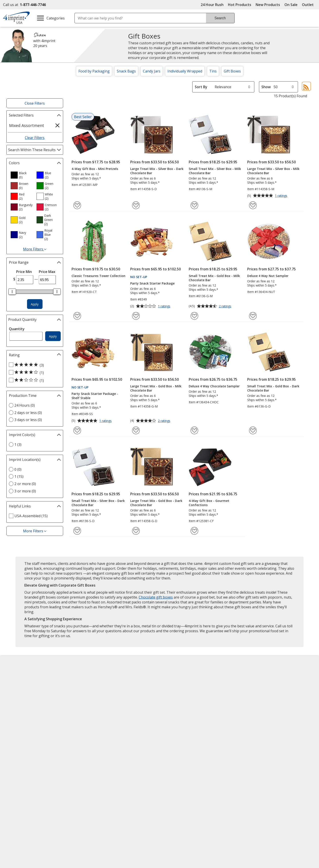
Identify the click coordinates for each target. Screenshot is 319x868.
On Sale (291, 5)
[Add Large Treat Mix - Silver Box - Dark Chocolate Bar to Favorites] (136, 205)
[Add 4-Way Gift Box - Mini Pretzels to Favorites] (77, 205)
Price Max (47, 272)
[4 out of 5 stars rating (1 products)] (34, 373)
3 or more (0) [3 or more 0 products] (25, 491)
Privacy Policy (18, 716)
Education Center (99, 675)
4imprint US (251, 675)
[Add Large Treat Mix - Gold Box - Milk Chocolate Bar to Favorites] (136, 430)
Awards (91, 683)
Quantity (17, 329)
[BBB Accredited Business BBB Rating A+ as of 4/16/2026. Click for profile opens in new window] (265, 761)
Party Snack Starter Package (152, 283)
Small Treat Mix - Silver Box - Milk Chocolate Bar (215, 171)
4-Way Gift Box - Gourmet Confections (209, 503)
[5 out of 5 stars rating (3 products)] (34, 365)
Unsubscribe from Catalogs (30, 740)
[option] (22, 175)
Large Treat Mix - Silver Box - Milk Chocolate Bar (273, 171)
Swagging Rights (100, 731)
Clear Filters (35, 138)
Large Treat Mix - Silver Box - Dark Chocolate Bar (157, 171)
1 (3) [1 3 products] (18, 445)
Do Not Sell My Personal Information (38, 724)
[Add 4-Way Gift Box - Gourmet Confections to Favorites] (194, 531)
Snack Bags (126, 71)
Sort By (201, 87)
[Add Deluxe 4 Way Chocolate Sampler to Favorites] (194, 430)
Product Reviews (99, 715)
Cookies (14, 732)
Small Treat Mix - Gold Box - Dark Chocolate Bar (273, 388)
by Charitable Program (190, 691)
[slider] (12, 292)
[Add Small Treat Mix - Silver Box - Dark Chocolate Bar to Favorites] (77, 531)
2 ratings (226, 306)
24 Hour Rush (212, 5)
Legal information (273, 784)
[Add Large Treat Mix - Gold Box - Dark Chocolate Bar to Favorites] (136, 531)
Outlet (309, 5)
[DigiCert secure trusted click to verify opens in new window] (219, 761)
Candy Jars (152, 71)
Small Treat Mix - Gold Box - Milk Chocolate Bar (214, 278)
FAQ (88, 699)
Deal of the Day (254, 720)
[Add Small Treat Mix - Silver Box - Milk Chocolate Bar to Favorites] (194, 205)
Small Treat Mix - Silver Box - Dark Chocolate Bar (98, 503)
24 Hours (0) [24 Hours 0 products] (25, 405)
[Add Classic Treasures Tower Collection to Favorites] (77, 316)
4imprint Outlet (254, 712)
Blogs (90, 691)
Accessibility (17, 683)
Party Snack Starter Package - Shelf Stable (95, 396)
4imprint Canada (255, 683)
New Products (268, 5)
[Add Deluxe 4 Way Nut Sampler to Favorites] (253, 316)
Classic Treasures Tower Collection (98, 276)
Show (266, 87)
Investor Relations (23, 708)
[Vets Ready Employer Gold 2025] (50, 773)
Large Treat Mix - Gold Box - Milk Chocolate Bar (156, 388)
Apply (35, 304)
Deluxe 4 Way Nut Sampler (268, 276)
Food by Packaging (94, 71)
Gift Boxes (232, 71)
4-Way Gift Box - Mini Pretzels (95, 169)
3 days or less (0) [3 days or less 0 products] (28, 420)
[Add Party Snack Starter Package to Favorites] (136, 316)
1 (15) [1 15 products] (19, 476)
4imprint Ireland (255, 699)
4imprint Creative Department (188, 675)
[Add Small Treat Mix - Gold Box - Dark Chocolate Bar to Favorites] (253, 430)
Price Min (24, 272)
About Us (15, 675)
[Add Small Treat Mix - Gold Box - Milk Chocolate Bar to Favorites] (194, 316)
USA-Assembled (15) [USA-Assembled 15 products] (31, 516)
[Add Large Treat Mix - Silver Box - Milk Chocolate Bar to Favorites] (253, 205)
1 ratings (282, 196)
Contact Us (16, 691)
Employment (17, 699)
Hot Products (240, 5)
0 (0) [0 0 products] (18, 469)
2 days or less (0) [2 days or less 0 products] (28, 413)
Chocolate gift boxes (156, 597)
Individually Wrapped (185, 71)
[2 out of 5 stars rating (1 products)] (34, 380)
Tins (213, 71)
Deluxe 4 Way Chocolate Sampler (214, 386)
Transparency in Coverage (108, 740)
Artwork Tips (174, 683)
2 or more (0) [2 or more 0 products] (25, 484)
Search (220, 18)
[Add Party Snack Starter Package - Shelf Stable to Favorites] (77, 430)
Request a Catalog (100, 723)
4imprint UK (251, 691)
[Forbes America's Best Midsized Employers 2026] (84, 773)
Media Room (95, 707)
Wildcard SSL (211, 774)
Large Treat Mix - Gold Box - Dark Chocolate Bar (156, 503)
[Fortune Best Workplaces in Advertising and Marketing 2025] (21, 773)
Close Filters (35, 103)
